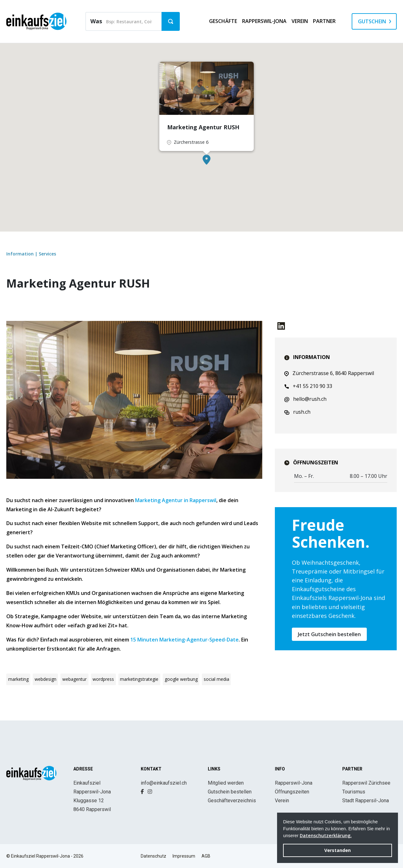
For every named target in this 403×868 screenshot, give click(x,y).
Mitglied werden (226, 783)
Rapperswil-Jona (294, 783)
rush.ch (297, 412)
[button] (207, 160)
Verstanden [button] (338, 850)
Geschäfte (223, 21)
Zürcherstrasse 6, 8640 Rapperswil (329, 373)
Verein (282, 801)
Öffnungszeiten (292, 792)
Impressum (184, 856)
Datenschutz (153, 856)
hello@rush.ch (305, 399)
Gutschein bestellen (230, 792)
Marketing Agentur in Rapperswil (176, 500)
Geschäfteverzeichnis (232, 801)
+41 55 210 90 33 (308, 386)
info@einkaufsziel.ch (164, 783)
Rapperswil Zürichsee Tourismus (366, 787)
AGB (206, 856)
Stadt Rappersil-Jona (366, 801)
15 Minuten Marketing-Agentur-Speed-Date (184, 640)
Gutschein (372, 21)
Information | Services (31, 254)
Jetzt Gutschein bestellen (329, 634)
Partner (324, 21)
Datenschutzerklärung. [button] (326, 835)
